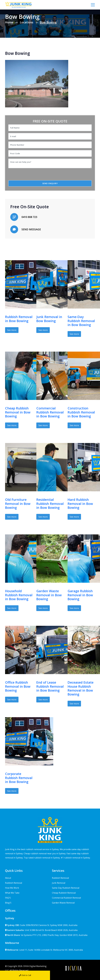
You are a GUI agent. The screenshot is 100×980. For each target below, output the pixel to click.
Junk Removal (59, 883)
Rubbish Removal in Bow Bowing (19, 319)
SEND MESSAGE (31, 229)
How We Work (12, 888)
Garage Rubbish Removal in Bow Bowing (80, 595)
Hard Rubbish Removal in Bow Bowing (80, 504)
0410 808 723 (29, 217)
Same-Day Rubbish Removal (66, 888)
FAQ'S (8, 898)
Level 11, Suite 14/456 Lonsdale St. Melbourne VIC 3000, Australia (44, 950)
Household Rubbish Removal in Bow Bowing (19, 595)
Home (9, 22)
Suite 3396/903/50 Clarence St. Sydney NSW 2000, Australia (41, 925)
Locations (27, 22)
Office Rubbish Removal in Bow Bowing (18, 686)
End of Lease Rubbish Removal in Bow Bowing (50, 686)
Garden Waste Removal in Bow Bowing (49, 595)
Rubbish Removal (14, 883)
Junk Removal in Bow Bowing (49, 319)
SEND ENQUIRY (50, 183)
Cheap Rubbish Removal (64, 893)
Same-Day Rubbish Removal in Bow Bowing (81, 321)
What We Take (12, 893)
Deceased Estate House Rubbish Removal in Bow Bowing (81, 688)
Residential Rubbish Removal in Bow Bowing (50, 504)
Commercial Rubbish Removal (66, 898)
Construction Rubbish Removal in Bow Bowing (81, 412)
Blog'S (8, 903)
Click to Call (25, 975)
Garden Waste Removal (63, 903)
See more (12, 330)
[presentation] (30, 175)
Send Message (75, 975)
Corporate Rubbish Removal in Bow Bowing (19, 778)
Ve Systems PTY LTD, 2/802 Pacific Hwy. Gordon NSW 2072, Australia (46, 935)
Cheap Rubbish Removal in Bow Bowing (18, 412)
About (8, 878)
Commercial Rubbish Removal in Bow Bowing (50, 412)
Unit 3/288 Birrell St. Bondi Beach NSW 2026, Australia (41, 930)
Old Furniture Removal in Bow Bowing (18, 504)
